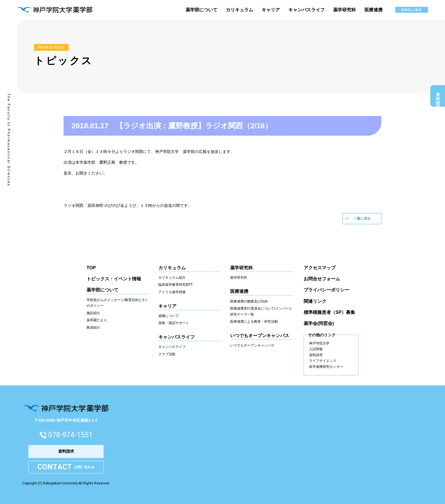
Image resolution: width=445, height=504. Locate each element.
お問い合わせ (66, 467)
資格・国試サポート (174, 323)
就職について (169, 316)
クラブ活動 (167, 354)
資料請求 (438, 97)
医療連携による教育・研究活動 (254, 322)
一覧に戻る (362, 219)
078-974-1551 (70, 435)
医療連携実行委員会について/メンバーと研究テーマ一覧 (261, 311)
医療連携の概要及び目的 (249, 301)
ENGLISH (412, 10)
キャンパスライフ (172, 347)
